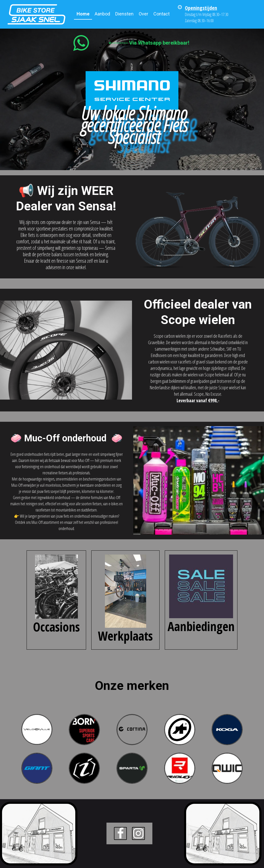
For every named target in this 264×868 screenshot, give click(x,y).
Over (143, 14)
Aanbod (102, 14)
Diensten (124, 14)
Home (83, 14)
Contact (162, 14)
